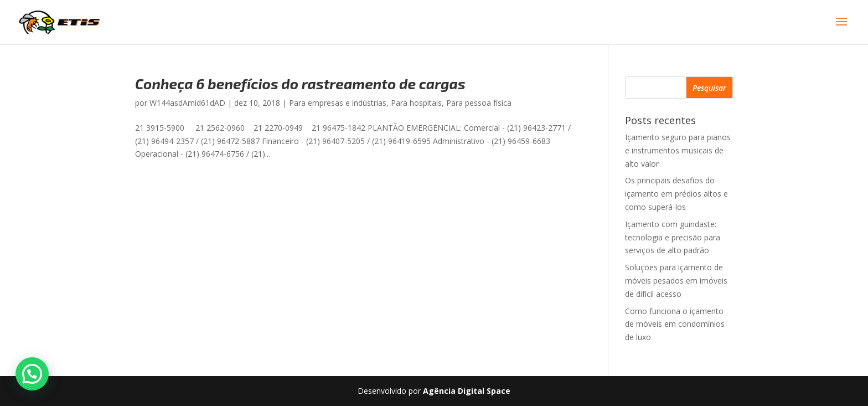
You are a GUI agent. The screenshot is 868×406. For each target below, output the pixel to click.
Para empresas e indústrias (338, 103)
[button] (32, 374)
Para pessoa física (479, 103)
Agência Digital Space (467, 391)
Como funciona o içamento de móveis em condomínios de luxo (675, 324)
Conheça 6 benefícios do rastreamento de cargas (300, 83)
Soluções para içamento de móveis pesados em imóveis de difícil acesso (676, 281)
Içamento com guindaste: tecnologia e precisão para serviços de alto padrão (673, 237)
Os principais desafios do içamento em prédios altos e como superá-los (676, 194)
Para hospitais (416, 103)
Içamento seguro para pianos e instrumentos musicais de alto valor (678, 150)
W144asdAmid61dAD (187, 103)
